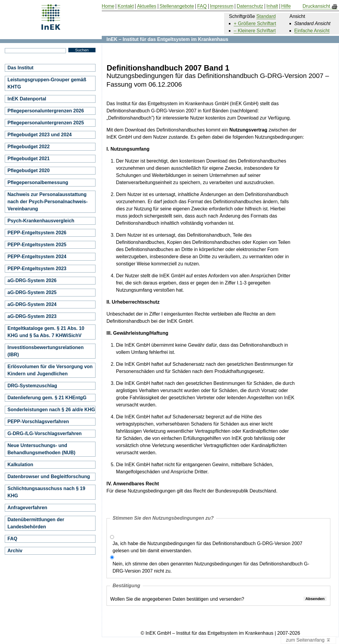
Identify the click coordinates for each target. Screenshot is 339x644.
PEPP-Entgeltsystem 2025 (37, 245)
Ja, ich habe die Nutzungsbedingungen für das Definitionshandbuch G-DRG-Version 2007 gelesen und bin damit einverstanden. (207, 547)
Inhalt (272, 6)
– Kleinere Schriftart (255, 31)
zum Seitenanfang (308, 640)
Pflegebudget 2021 (28, 159)
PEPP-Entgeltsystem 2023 (37, 269)
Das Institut (20, 68)
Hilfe (286, 6)
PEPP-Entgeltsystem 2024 (37, 257)
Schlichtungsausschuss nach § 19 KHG (46, 492)
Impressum (222, 6)
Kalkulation (20, 465)
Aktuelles (147, 6)
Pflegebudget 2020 (28, 170)
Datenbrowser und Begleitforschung (49, 477)
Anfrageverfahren (27, 508)
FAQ (12, 539)
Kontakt (126, 6)
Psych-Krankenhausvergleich (41, 221)
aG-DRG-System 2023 (32, 316)
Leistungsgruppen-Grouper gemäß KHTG (47, 83)
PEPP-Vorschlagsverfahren (38, 422)
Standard (266, 16)
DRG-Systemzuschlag (32, 386)
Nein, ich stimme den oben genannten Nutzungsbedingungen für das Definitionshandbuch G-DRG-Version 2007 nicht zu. (211, 567)
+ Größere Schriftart (255, 23)
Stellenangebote (177, 6)
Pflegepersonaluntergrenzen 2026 (46, 111)
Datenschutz (250, 6)
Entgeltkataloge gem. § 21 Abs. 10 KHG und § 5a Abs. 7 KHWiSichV (46, 332)
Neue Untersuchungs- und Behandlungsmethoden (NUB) (41, 449)
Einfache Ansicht (312, 31)
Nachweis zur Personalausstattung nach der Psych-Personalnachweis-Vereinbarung (48, 202)
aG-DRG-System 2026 (32, 280)
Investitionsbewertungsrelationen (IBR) (46, 351)
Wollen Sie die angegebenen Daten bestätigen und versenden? (177, 599)
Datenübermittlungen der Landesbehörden (36, 523)
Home (108, 6)
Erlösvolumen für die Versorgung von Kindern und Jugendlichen (50, 370)
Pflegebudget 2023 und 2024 (40, 135)
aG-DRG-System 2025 (32, 292)
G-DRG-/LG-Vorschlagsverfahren (45, 433)
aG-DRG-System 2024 (32, 304)
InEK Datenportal (27, 99)
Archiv (15, 551)
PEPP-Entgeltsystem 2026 (37, 233)
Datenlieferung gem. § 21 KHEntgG (47, 398)
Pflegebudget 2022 (28, 147)
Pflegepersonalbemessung (38, 182)
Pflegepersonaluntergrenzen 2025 (46, 123)
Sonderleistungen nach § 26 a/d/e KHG (51, 410)
